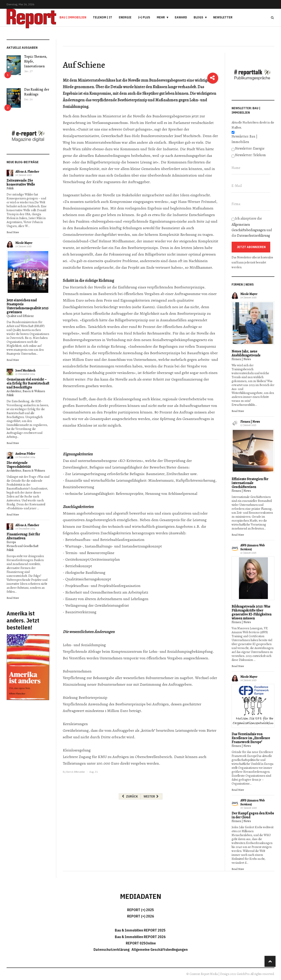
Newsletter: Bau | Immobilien (244, 139)
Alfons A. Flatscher (27, 172)
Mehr (161, 17)
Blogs (198, 17)
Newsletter (223, 17)
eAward (181, 17)
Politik (10, 188)
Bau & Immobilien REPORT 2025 (140, 930)
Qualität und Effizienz (20, 316)
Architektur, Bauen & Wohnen (26, 391)
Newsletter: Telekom (250, 155)
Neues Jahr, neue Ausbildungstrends (246, 353)
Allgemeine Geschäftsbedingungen (160, 950)
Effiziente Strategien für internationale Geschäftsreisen (250, 483)
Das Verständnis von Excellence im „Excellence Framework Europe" (251, 738)
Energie (125, 17)
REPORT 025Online (140, 943)
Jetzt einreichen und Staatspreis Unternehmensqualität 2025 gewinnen (28, 306)
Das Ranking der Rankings (37, 92)
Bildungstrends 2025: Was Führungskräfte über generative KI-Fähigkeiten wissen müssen (251, 612)
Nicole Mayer (24, 243)
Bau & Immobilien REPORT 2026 (140, 937)
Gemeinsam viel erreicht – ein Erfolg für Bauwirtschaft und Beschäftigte (28, 383)
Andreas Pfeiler (25, 454)
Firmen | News (241, 359)
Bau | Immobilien (73, 17)
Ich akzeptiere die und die (252, 227)
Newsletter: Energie (250, 148)
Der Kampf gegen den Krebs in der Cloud (253, 815)
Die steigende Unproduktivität (19, 465)
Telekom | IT (103, 17)
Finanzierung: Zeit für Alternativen (23, 536)
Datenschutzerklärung (254, 236)
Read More (13, 232)
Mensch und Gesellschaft (23, 546)
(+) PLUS (144, 17)
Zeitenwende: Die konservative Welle (21, 182)
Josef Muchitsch (25, 371)
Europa (11, 542)
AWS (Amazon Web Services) (253, 547)
